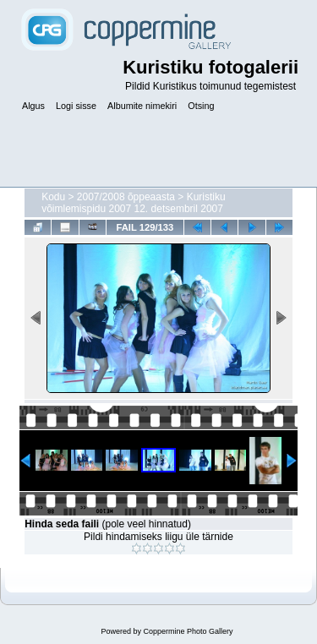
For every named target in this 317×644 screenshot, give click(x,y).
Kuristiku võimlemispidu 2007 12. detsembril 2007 (134, 203)
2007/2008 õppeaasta (126, 197)
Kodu (53, 197)
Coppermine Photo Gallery (188, 631)
